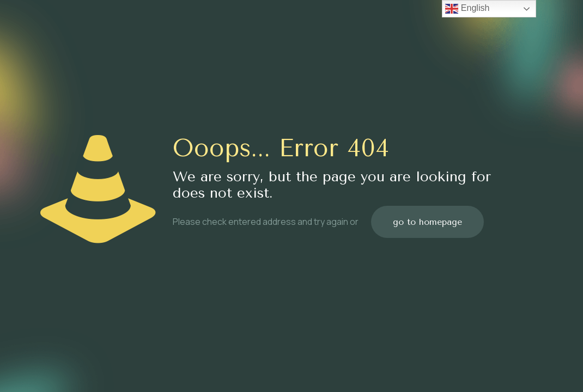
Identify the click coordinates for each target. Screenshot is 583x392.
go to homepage (427, 222)
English (467, 9)
